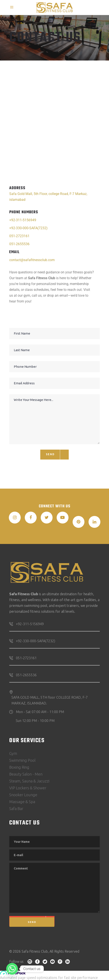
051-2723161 (19, 236)
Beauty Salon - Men (26, 774)
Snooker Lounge (23, 795)
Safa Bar (16, 809)
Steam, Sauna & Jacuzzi (29, 781)
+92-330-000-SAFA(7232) (28, 228)
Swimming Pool (22, 760)
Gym (13, 753)
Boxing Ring (19, 767)
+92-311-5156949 (23, 220)
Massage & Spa (22, 802)
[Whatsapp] (12, 969)
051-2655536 (19, 244)
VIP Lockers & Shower (28, 788)
